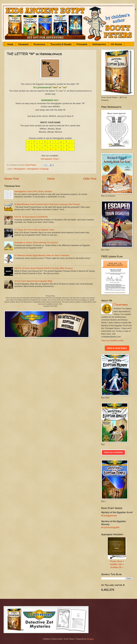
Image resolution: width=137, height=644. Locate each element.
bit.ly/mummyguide (110, 527)
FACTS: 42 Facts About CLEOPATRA (31, 217)
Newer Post (12, 179)
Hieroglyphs (99, 44)
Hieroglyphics (20, 169)
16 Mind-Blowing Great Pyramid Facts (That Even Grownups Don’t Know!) (47, 204)
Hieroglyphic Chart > (50, 159)
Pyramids (82, 44)
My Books (116, 44)
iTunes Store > (117, 561)
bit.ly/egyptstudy (109, 516)
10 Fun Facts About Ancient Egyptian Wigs (33, 281)
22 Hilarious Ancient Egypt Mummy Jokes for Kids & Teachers (42, 255)
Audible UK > (117, 567)
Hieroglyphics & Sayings (38, 169)
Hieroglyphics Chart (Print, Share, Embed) (33, 191)
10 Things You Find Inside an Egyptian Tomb (34, 230)
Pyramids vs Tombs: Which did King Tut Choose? (36, 243)
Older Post (90, 179)
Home (10, 44)
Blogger (90, 639)
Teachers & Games (61, 44)
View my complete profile (112, 341)
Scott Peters (122, 305)
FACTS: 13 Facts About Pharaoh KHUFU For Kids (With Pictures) (44, 268)
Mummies (23, 44)
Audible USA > (117, 564)
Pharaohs (39, 44)
